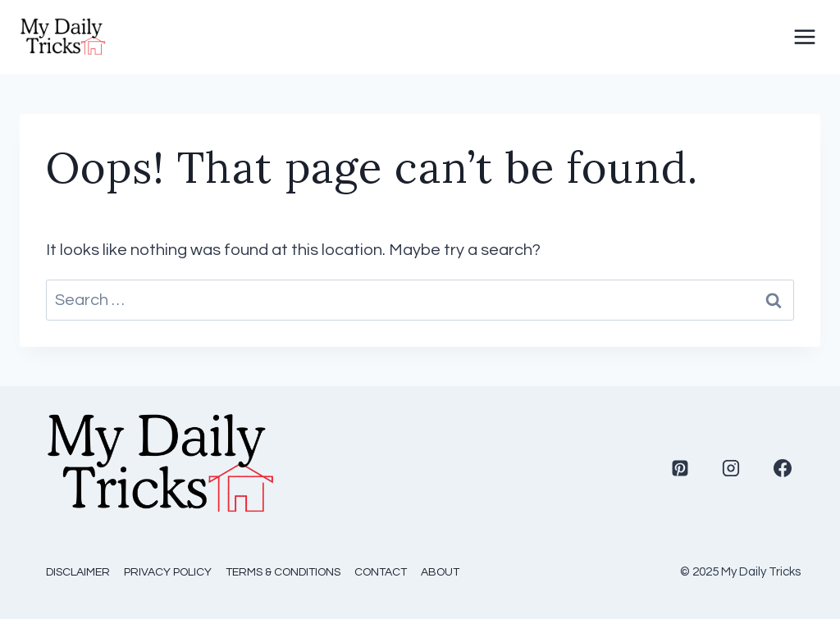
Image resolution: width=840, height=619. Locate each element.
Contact (381, 572)
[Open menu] (805, 37)
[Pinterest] (680, 468)
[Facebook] (783, 468)
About (440, 572)
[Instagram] (731, 468)
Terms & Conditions (283, 572)
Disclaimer (78, 572)
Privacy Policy (168, 572)
